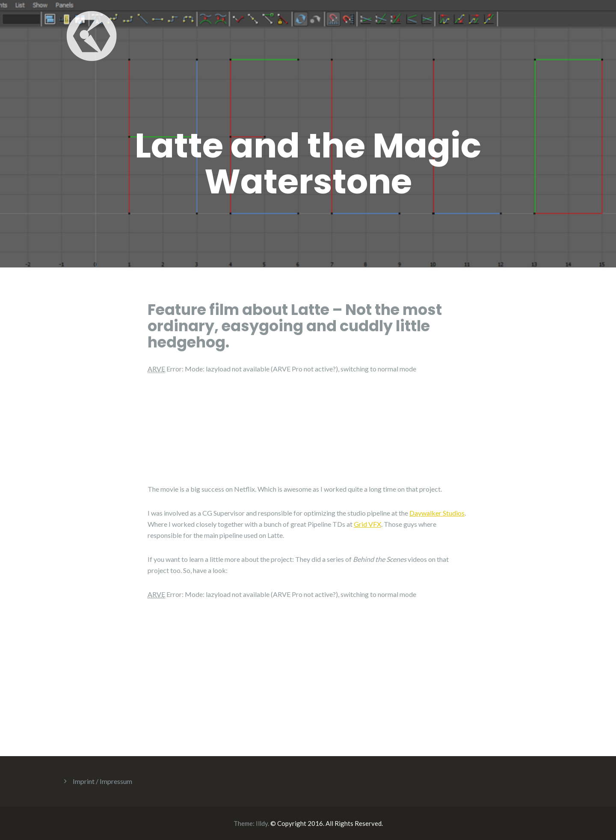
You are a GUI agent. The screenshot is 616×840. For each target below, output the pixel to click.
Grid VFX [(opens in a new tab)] (367, 524)
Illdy (262, 823)
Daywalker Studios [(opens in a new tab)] (437, 513)
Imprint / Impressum (102, 781)
